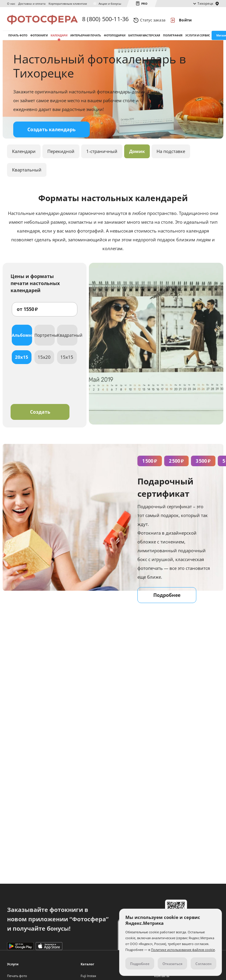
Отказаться (172, 964)
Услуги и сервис (198, 38)
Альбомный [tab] (22, 339)
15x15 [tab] (67, 361)
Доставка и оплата (32, 4)
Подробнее (167, 599)
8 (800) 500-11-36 (105, 20)
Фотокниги (39, 38)
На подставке (171, 155)
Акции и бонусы (110, 4)
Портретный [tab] (45, 339)
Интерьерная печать (86, 38)
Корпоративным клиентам (68, 4)
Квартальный (27, 174)
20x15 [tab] (22, 361)
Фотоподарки (115, 38)
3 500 (203, 465)
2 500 (176, 465)
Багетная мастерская (144, 38)
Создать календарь (51, 133)
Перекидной (61, 155)
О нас (11, 4)
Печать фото (18, 38)
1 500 (150, 465)
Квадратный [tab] (67, 339)
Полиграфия (173, 38)
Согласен (203, 964)
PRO (144, 4)
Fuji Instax (88, 976)
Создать (40, 416)
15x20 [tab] (44, 361)
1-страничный (102, 155)
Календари (59, 38)
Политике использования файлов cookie (183, 950)
